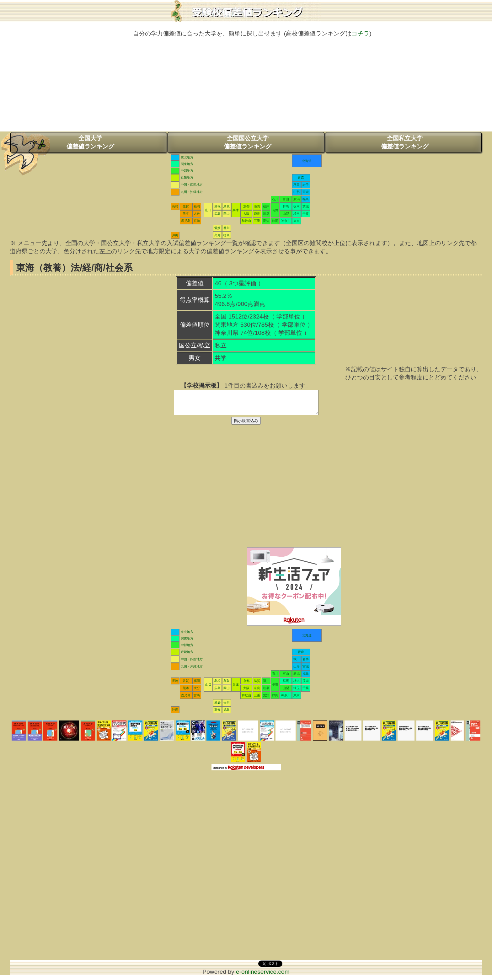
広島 (217, 214)
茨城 (306, 206)
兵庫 (236, 210)
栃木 (297, 206)
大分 (197, 214)
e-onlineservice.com (263, 976)
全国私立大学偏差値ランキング (405, 142)
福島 (306, 199)
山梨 (286, 214)
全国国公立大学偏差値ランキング (248, 142)
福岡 (197, 206)
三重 (257, 221)
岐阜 (266, 214)
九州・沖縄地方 (192, 192)
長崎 (175, 206)
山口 (208, 210)
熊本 (186, 214)
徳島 (227, 235)
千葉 (306, 214)
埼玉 (297, 214)
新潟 (297, 199)
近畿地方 (187, 177)
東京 (297, 221)
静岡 (275, 221)
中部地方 (187, 171)
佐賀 (186, 206)
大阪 (246, 214)
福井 (266, 206)
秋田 (297, 185)
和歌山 (246, 221)
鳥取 (227, 206)
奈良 (257, 214)
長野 (275, 210)
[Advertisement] (246, 88)
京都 (246, 206)
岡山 (227, 214)
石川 (275, 199)
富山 (286, 199)
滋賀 (257, 206)
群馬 (286, 206)
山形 (297, 192)
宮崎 (197, 221)
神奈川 (286, 221)
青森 (301, 177)
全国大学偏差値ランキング (90, 142)
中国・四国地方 (192, 185)
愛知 (266, 221)
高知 (217, 235)
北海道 (307, 161)
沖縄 (175, 235)
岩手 (306, 185)
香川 (227, 228)
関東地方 (187, 164)
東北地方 (187, 157)
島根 (217, 206)
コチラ (360, 33)
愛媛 (217, 228)
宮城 (306, 192)
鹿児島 (186, 221)
